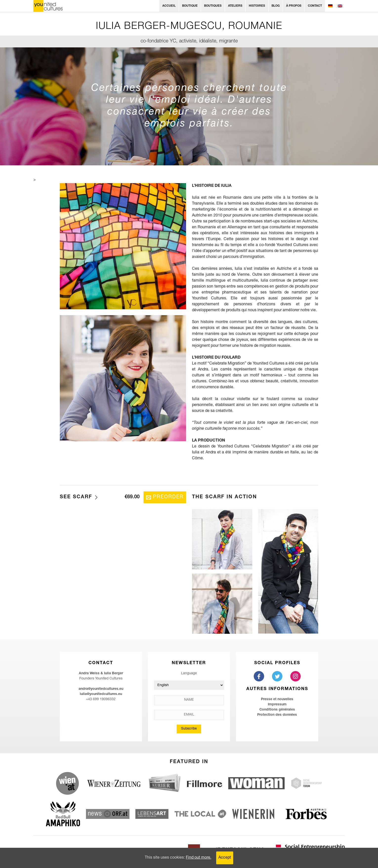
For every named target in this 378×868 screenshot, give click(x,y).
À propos (294, 6)
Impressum (277, 705)
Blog (276, 6)
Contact (315, 6)
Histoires (257, 6)
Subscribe (189, 729)
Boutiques (213, 6)
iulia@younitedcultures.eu (101, 694)
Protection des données (277, 715)
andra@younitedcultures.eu (101, 689)
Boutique (190, 6)
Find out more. (199, 858)
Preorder (168, 497)
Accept (225, 858)
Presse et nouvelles (277, 699)
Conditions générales (277, 710)
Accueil (169, 6)
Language (189, 674)
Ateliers (235, 6)
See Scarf (76, 497)
